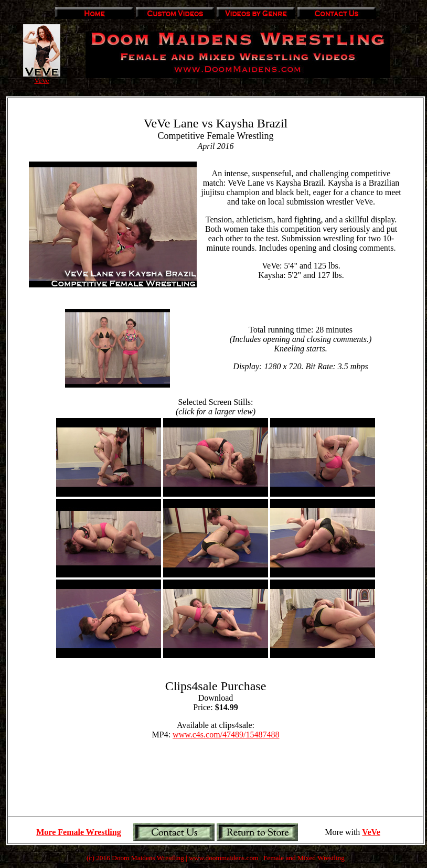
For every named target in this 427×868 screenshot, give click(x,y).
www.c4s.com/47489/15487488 (226, 735)
